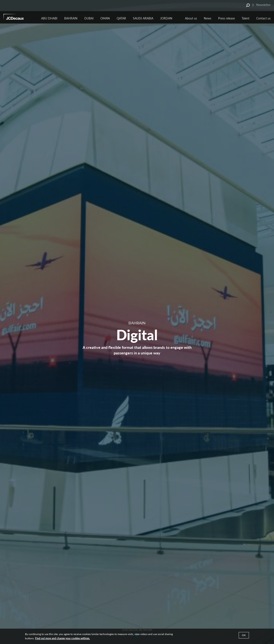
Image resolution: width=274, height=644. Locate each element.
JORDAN (166, 18)
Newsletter (263, 5)
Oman (105, 18)
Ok (244, 635)
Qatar (121, 18)
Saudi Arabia (143, 18)
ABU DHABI (49, 18)
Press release (226, 18)
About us (191, 18)
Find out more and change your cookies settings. (63, 638)
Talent (246, 18)
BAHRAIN (71, 18)
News (208, 18)
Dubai (89, 18)
